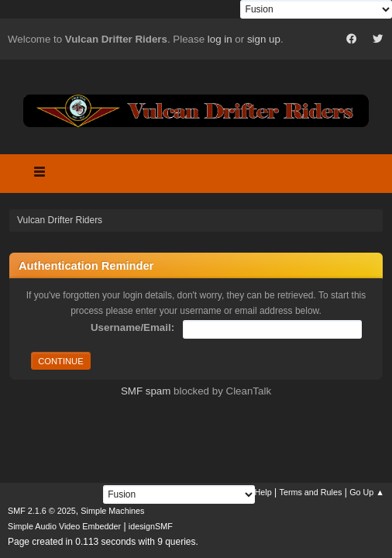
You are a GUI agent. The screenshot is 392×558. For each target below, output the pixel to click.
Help (263, 492)
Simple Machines (112, 511)
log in (220, 39)
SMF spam (146, 391)
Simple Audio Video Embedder (64, 526)
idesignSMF (151, 526)
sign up (264, 39)
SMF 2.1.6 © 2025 (42, 511)
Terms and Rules (311, 492)
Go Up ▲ (367, 492)
